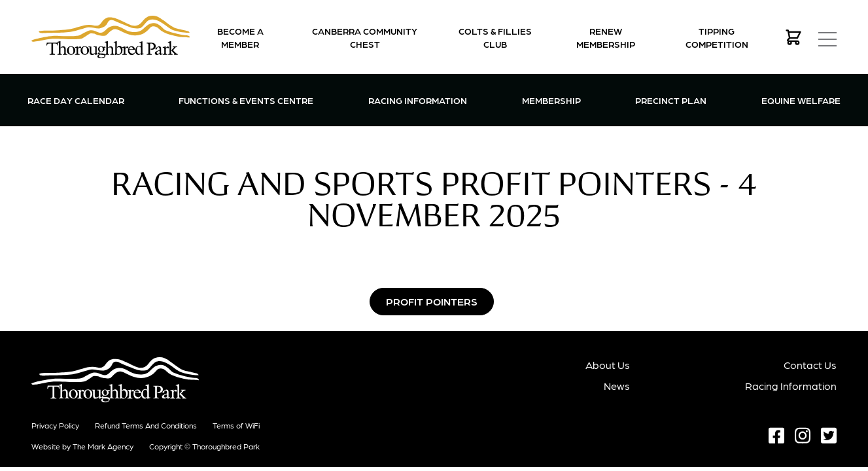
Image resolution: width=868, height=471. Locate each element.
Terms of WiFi (236, 425)
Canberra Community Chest (365, 37)
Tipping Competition (717, 37)
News (617, 386)
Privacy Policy (55, 425)
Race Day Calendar (76, 100)
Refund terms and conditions (146, 425)
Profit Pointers (432, 301)
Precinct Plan (671, 100)
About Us (608, 365)
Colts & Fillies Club (495, 37)
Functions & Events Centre (246, 99)
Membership (551, 99)
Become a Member (240, 37)
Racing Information (418, 99)
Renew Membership (606, 37)
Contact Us (810, 365)
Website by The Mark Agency (82, 446)
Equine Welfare (801, 100)
